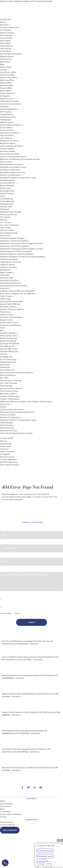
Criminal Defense (8, 460)
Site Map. (5, 853)
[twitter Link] (28, 787)
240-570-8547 (19, 733)
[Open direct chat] (58, 842)
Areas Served (6, 444)
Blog (2, 809)
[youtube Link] (41, 787)
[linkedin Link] (35, 787)
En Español (5, 454)
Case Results (6, 806)
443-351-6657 (18, 644)
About (3, 441)
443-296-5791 (19, 752)
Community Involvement (11, 814)
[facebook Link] (22, 787)
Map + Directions (31, 644)
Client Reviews (6, 804)
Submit (32, 622)
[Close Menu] (12, 438)
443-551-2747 (6, 20)
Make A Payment (8, 452)
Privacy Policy (5, 613)
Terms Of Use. (15, 853)
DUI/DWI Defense (8, 462)
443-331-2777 (22, 660)
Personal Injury (7, 457)
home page (26, 497)
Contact (4, 449)
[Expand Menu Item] (6, 441)
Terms (17, 613)
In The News (5, 812)
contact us (39, 497)
